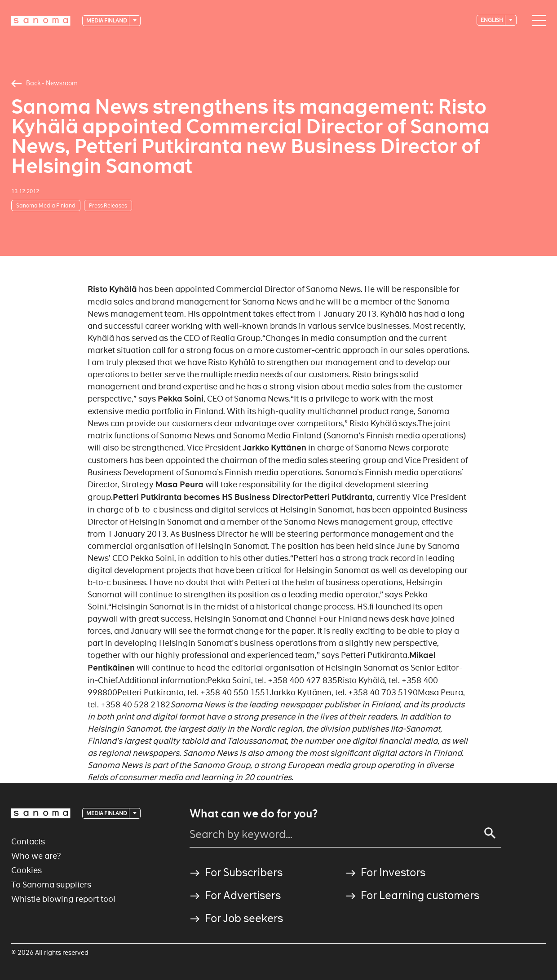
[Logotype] (41, 21)
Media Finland (107, 20)
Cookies (27, 870)
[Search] (490, 833)
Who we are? (36, 856)
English (492, 20)
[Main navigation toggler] (537, 21)
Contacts (28, 841)
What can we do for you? (254, 814)
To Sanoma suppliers (51, 885)
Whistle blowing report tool (63, 899)
